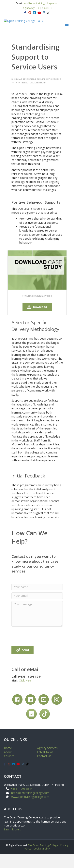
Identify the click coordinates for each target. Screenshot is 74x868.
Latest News (45, 766)
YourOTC (47, 8)
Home (8, 762)
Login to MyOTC (31, 8)
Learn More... (12, 843)
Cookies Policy (42, 862)
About (8, 766)
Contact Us (44, 770)
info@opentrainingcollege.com (41, 3)
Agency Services (47, 762)
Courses (9, 770)
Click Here (25, 694)
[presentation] (41, 650)
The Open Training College (43, 859)
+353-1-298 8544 (22, 802)
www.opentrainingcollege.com (30, 810)
